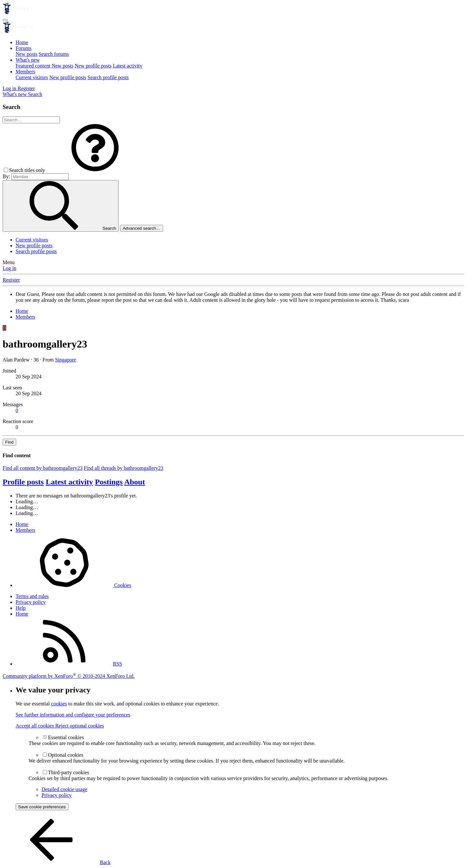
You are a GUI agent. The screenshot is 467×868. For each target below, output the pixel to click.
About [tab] (135, 482)
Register (11, 280)
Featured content (33, 66)
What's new (28, 60)
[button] (95, 170)
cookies (59, 704)
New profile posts (93, 66)
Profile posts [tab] (23, 482)
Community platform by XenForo (69, 676)
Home (22, 42)
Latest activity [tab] (69, 482)
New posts (26, 54)
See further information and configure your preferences (73, 715)
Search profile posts (108, 77)
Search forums (54, 54)
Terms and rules (32, 596)
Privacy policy (31, 602)
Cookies (73, 585)
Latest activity (128, 66)
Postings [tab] (109, 482)
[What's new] (15, 94)
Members (25, 72)
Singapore (66, 360)
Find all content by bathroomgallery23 (42, 468)
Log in (9, 268)
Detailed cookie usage (64, 789)
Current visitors (32, 77)
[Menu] (5, 20)
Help (21, 608)
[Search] (35, 94)
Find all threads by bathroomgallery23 (123, 468)
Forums (24, 48)
